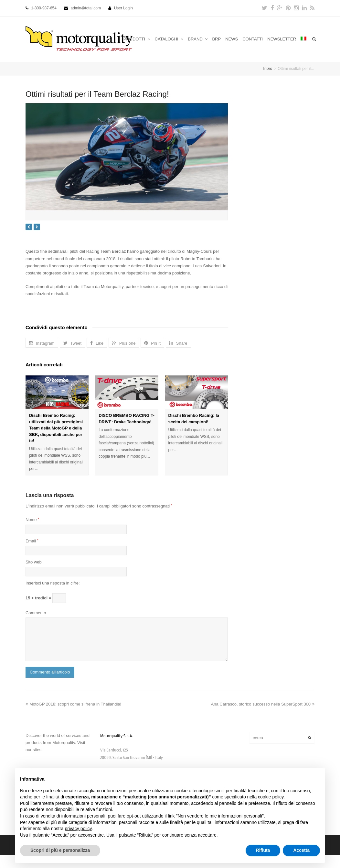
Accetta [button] (301, 850)
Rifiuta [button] (263, 850)
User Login (123, 8)
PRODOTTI (137, 39)
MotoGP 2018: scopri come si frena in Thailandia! (73, 704)
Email (32, 541)
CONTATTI (253, 39)
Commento (36, 613)
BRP (216, 39)
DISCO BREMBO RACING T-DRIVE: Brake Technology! (127, 419)
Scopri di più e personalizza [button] (60, 850)
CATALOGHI (169, 39)
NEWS (232, 39)
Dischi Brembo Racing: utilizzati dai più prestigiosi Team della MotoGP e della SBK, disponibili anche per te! (56, 428)
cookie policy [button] (271, 797)
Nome (32, 520)
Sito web (34, 562)
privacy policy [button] (78, 829)
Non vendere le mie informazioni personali (220, 816)
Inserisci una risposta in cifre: (53, 583)
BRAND (198, 39)
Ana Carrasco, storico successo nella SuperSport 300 (263, 704)
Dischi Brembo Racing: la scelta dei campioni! (194, 419)
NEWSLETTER (282, 39)
